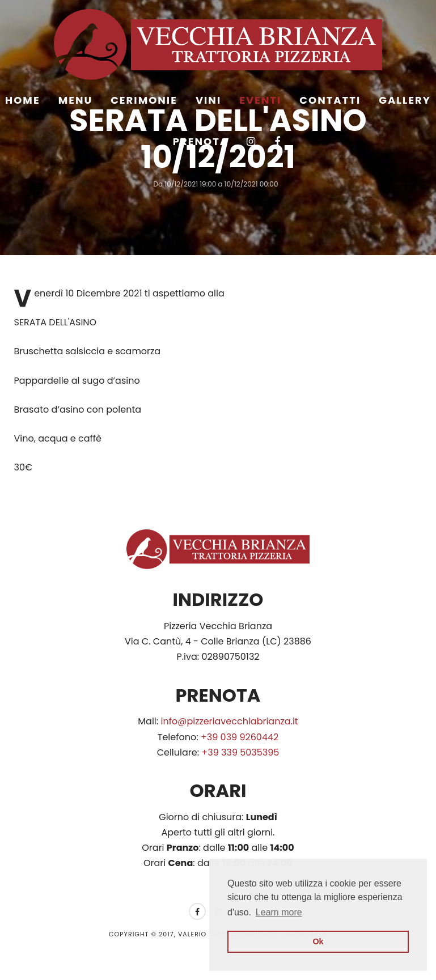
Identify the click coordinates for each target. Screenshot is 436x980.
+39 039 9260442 (240, 737)
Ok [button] (318, 941)
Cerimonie (144, 100)
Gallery (405, 100)
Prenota (201, 141)
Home (23, 100)
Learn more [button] (279, 912)
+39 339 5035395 (240, 752)
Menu (76, 100)
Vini (208, 100)
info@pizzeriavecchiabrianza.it (230, 721)
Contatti (330, 100)
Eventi (260, 100)
